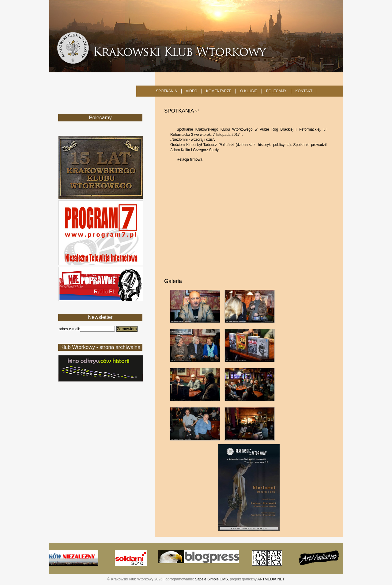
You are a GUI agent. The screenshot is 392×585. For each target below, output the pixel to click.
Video (192, 91)
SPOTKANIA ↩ (182, 111)
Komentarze (219, 91)
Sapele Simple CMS (211, 579)
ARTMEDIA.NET (271, 579)
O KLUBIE (249, 91)
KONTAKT (304, 91)
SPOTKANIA (166, 91)
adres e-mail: (69, 329)
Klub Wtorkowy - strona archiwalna (100, 347)
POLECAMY (276, 91)
